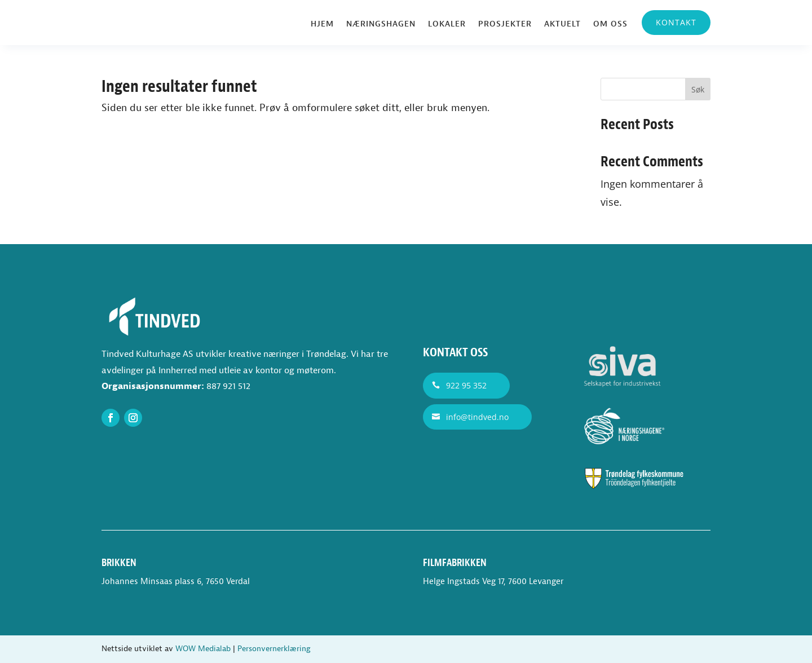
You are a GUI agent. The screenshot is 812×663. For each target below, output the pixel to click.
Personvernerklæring (274, 649)
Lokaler (447, 25)
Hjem (322, 25)
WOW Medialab (203, 649)
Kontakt (676, 22)
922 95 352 (466, 385)
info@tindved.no (477, 417)
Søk (698, 89)
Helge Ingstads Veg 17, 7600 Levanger (493, 582)
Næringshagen (381, 25)
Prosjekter (505, 25)
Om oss (610, 25)
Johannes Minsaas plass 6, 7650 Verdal (176, 582)
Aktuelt (562, 25)
